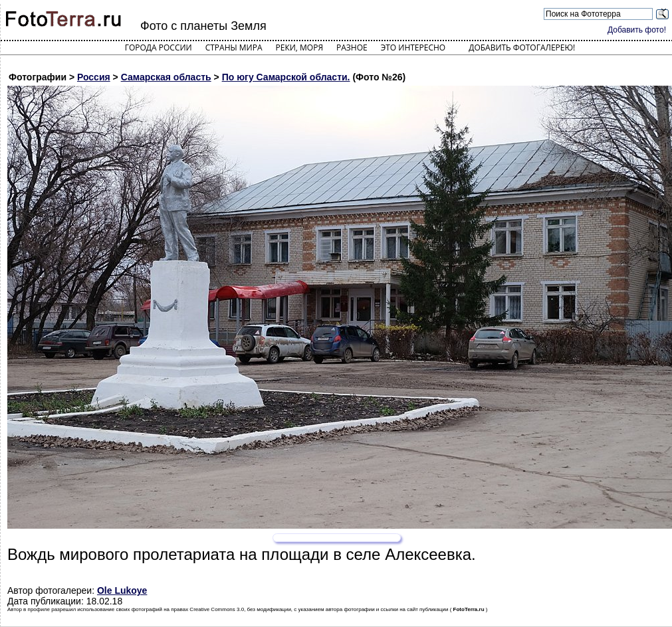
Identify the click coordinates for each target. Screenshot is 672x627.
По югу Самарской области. (286, 77)
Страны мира (234, 47)
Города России (159, 47)
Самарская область (166, 77)
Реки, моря (299, 47)
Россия (94, 77)
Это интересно (413, 47)
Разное (352, 47)
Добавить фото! (637, 30)
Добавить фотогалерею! (522, 47)
